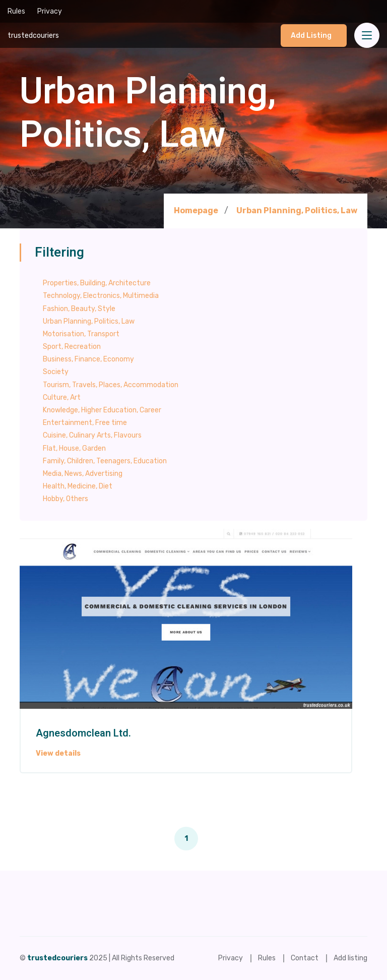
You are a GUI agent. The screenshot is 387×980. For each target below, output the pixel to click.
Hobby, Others (66, 499)
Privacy (50, 11)
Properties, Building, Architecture (97, 283)
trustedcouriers (33, 36)
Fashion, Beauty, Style (79, 309)
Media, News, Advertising (83, 474)
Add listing (311, 36)
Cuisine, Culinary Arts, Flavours (92, 435)
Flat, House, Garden (74, 448)
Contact (305, 958)
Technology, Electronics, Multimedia (101, 296)
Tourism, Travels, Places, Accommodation (111, 385)
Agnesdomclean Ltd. (83, 733)
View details (58, 754)
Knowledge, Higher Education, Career (102, 410)
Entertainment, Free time (85, 423)
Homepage (196, 210)
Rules (16, 11)
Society (56, 372)
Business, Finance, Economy (88, 359)
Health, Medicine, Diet (78, 486)
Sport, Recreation (72, 347)
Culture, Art (62, 397)
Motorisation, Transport (81, 334)
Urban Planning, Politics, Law (297, 211)
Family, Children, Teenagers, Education (105, 461)
